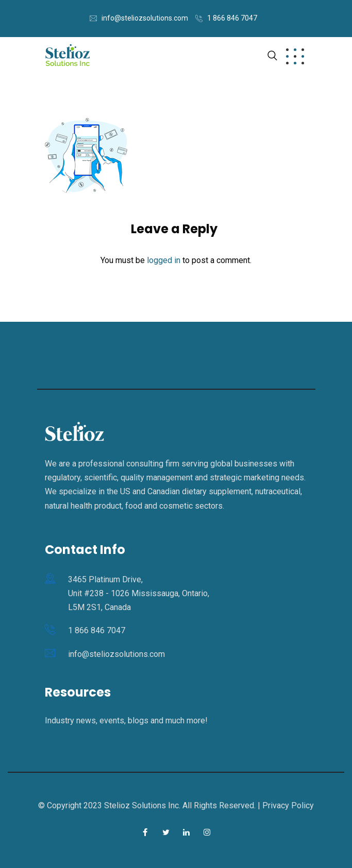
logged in (164, 260)
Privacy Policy (288, 805)
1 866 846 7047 (232, 18)
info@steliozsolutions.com (145, 18)
